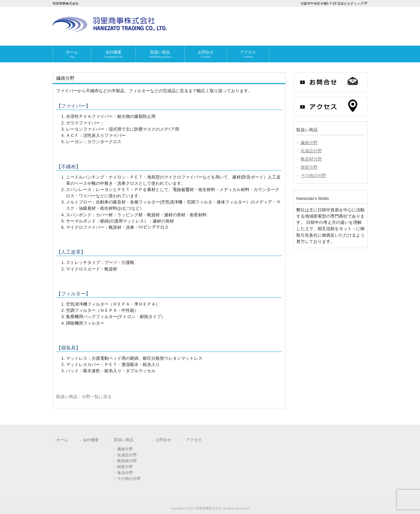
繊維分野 (309, 143)
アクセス (194, 440)
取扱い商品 (124, 440)
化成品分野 (311, 151)
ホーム (62, 440)
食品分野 (125, 473)
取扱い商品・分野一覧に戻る (84, 397)
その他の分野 (313, 175)
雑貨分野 (309, 167)
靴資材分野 (311, 159)
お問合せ (163, 440)
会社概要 (91, 440)
